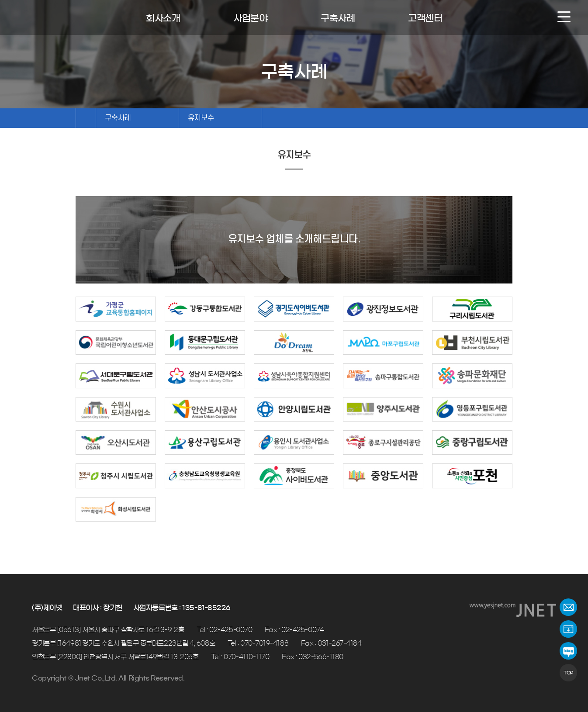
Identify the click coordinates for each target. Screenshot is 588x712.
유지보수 (201, 118)
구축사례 (118, 118)
